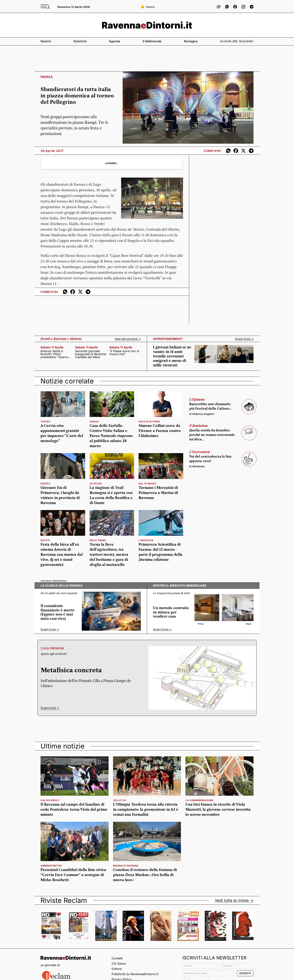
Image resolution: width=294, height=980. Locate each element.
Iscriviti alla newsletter (237, 41)
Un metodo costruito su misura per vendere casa (171, 612)
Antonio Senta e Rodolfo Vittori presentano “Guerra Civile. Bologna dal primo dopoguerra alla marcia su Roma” (55, 354)
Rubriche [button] (80, 41)
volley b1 (120, 800)
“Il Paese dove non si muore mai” (124, 353)
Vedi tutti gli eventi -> (128, 339)
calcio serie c (50, 800)
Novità (45, 540)
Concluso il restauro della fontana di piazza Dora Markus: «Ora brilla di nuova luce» (145, 875)
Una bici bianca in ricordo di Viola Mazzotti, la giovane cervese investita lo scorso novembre (218, 810)
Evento (45, 484)
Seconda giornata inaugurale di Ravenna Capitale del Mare (91, 354)
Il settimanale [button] (152, 41)
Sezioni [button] (46, 41)
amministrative (51, 866)
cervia (94, 422)
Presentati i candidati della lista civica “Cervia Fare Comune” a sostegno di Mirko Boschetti (73, 875)
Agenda (114, 41)
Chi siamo (119, 964)
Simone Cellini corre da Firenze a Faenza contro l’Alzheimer (160, 431)
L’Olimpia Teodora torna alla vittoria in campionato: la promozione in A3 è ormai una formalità (146, 810)
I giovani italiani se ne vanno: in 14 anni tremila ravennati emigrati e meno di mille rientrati (172, 356)
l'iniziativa (146, 540)
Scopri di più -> (244, 339)
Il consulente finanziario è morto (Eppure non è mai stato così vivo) (57, 612)
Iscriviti (245, 973)
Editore (117, 969)
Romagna (191, 41)
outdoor (96, 484)
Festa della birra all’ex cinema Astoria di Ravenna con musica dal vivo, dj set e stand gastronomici (62, 555)
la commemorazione (199, 800)
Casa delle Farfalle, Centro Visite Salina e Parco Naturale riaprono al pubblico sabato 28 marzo (111, 436)
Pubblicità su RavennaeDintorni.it (135, 974)
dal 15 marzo (147, 484)
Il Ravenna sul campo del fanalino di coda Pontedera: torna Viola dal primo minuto (74, 810)
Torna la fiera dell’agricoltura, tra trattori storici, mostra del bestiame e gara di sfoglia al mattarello (109, 555)
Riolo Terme (98, 540)
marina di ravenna (126, 866)
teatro (45, 422)
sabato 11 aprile (52, 347)
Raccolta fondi (149, 422)
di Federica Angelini (202, 414)
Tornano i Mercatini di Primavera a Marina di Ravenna (158, 493)
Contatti (117, 958)
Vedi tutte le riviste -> (234, 900)
